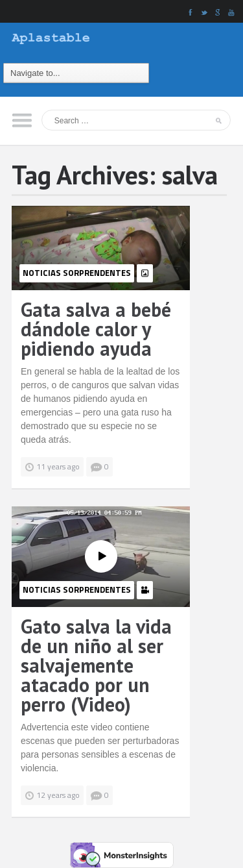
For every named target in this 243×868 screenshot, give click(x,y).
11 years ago (58, 466)
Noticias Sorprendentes (77, 273)
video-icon (145, 590)
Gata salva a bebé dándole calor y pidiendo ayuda (96, 329)
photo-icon (145, 273)
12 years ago (58, 795)
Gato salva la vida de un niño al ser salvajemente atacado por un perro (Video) (96, 665)
